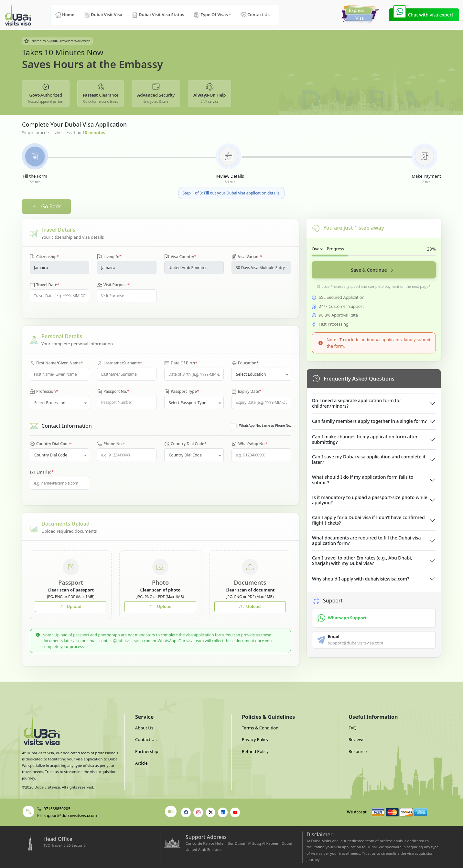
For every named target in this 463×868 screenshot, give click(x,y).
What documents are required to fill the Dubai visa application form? (366, 540)
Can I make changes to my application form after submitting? (365, 439)
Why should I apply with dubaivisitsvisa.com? (361, 579)
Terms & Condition (260, 728)
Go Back (46, 206)
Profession (44, 392)
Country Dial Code (51, 444)
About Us (144, 728)
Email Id (42, 472)
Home (65, 15)
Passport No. (113, 392)
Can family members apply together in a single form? (369, 421)
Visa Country (180, 257)
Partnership (147, 751)
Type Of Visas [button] (211, 15)
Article (141, 763)
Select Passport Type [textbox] (188, 403)
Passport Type (182, 392)
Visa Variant (247, 257)
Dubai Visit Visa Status (158, 15)
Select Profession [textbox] (50, 403)
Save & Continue (372, 270)
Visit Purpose (113, 285)
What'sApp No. (250, 444)
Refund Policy (255, 751)
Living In (109, 257)
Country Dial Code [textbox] (51, 455)
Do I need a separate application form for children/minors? (357, 403)
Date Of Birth (181, 363)
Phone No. (111, 444)
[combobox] (261, 374)
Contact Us (255, 15)
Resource (358, 751)
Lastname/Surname (120, 363)
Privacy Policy (255, 739)
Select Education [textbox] (251, 374)
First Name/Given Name (56, 363)
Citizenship (44, 257)
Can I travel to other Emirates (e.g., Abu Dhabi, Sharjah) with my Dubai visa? (362, 560)
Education (245, 363)
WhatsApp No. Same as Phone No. (265, 425)
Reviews (356, 739)
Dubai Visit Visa (103, 15)
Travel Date (45, 285)
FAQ (353, 728)
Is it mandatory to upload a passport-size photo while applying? (370, 500)
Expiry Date (247, 392)
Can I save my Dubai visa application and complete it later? (369, 459)
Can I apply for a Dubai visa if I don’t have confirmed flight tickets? (368, 520)
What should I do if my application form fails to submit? (363, 480)
